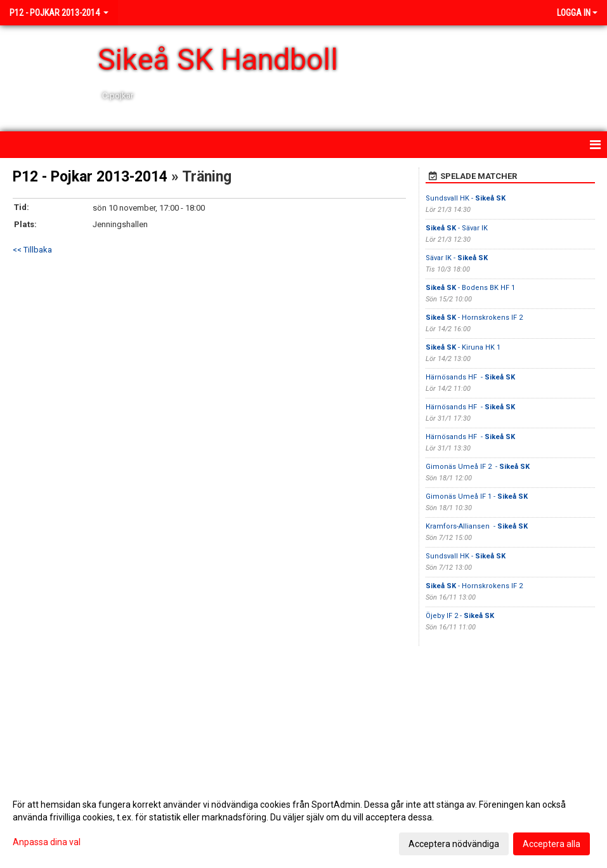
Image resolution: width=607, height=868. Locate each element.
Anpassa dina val (47, 842)
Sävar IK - (457, 258)
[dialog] (303, 824)
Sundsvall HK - (466, 198)
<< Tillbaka (32, 250)
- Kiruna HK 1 (463, 347)
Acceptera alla (552, 844)
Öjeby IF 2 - (460, 616)
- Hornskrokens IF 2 (474, 318)
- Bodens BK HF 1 (470, 288)
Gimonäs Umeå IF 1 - (477, 496)
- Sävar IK (458, 228)
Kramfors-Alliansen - (477, 526)
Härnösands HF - (470, 377)
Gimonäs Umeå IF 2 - (478, 467)
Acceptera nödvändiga (454, 844)
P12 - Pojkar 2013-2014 (90, 177)
